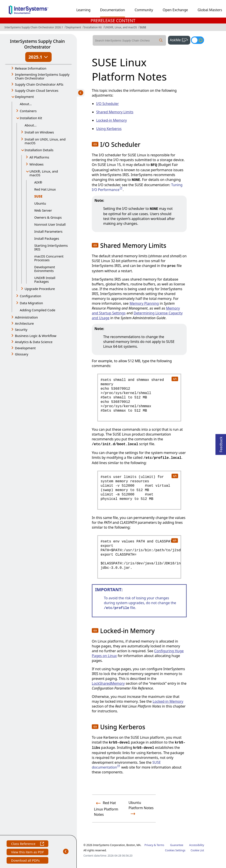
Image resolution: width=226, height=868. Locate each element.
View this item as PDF (27, 853)
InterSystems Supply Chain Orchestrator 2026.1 (34, 27)
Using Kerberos (109, 129)
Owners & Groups (48, 217)
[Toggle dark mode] (197, 40)
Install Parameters (48, 231)
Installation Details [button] (39, 150)
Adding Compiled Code (38, 310)
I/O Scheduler (108, 104)
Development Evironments (45, 269)
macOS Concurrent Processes (49, 258)
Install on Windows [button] (39, 132)
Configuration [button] (30, 296)
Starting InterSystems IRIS (51, 247)
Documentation (113, 10)
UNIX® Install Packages (45, 280)
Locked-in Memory (111, 120)
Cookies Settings (175, 850)
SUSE (143, 27)
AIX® (38, 182)
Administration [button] (26, 317)
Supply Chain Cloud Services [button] (37, 90)
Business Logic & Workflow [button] (36, 336)
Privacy (149, 845)
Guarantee (177, 845)
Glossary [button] (22, 354)
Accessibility (197, 845)
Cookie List (197, 850)
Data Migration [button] (31, 303)
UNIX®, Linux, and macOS (121, 27)
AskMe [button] (180, 40)
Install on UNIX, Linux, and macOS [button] (45, 141)
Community (144, 10)
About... (26, 104)
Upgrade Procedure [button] (40, 289)
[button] (95, 144)
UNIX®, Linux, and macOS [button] (44, 173)
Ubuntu (40, 203)
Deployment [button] (24, 97)
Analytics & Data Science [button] (34, 342)
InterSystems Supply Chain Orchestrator (37, 44)
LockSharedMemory (108, 683)
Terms (160, 845)
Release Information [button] (31, 68)
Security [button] (21, 330)
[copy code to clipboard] (175, 379)
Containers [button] (28, 111)
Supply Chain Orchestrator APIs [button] (39, 84)
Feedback (221, 443)
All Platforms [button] (39, 157)
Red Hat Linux (45, 189)
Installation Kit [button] (31, 118)
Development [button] (25, 348)
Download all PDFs (26, 861)
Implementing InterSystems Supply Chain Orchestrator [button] (42, 76)
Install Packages (47, 238)
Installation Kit (93, 27)
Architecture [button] (24, 323)
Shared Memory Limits (115, 112)
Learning (83, 10)
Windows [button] (36, 164)
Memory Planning (144, 303)
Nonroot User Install (50, 224)
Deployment (73, 27)
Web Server (43, 210)
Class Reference (27, 844)
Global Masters (210, 10)
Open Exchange (175, 10)
